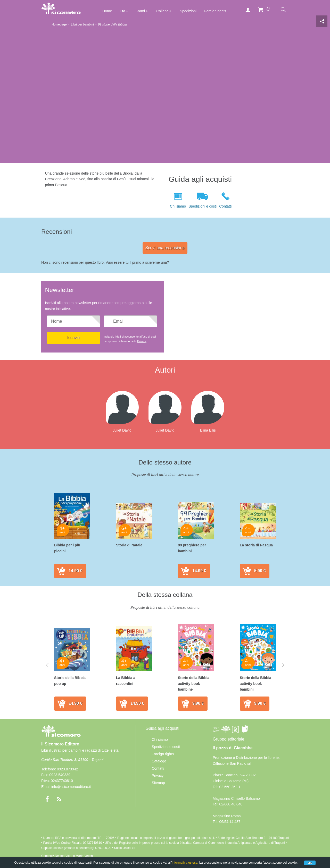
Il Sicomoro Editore (61, 736)
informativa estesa (185, 863)
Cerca (283, 10)
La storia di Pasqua (256, 545)
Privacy (142, 341)
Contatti (225, 206)
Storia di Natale (129, 545)
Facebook (47, 799)
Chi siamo (178, 206)
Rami (141, 11)
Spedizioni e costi (203, 206)
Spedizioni (188, 11)
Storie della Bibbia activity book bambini (255, 684)
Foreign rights (215, 11)
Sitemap (158, 783)
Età (122, 11)
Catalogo (159, 761)
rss (59, 799)
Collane (162, 11)
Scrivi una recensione (165, 248)
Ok (310, 863)
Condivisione (322, 21)
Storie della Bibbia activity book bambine (194, 684)
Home (107, 11)
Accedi (248, 10)
